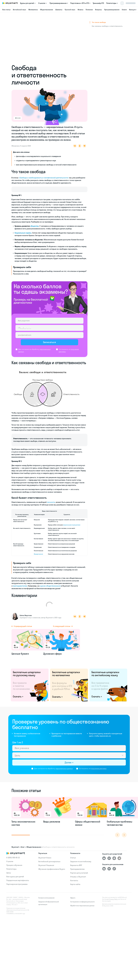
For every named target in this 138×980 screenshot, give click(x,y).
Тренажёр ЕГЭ (98, 3)
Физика (80, 10)
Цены (9, 877)
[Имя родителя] (49, 323)
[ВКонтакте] (104, 863)
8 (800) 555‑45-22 (13, 862)
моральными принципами (72, 529)
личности (51, 507)
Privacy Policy (113, 903)
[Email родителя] (49, 337)
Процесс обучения (14, 869)
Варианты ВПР (76, 870)
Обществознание (46, 10)
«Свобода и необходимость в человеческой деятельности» (44, 178)
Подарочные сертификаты (18, 885)
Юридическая (38, 558)
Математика (33, 10)
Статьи (73, 862)
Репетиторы (11, 873)
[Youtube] (109, 863)
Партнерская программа (17, 888)
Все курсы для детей (15, 881)
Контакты (74, 885)
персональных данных (64, 773)
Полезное (89, 10)
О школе (10, 866)
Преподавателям (77, 873)
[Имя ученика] (69, 752)
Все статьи (6, 10)
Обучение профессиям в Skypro (52, 873)
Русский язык (70, 10)
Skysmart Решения (46, 870)
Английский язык (19, 10)
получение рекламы (99, 773)
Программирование (112, 10)
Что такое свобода (99, 22)
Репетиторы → (112, 3)
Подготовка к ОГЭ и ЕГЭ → (80, 3)
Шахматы (59, 10)
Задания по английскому (81, 866)
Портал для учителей (79, 877)
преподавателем (20, 590)
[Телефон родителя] (49, 330)
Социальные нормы (23, 235)
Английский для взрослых (49, 866)
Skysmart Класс (45, 862)
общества (35, 228)
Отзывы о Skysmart (78, 881)
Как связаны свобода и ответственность (107, 26)
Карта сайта (75, 889)
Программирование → (59, 3)
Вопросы (98, 10)
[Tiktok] (114, 873)
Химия (124, 10)
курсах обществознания (50, 590)
